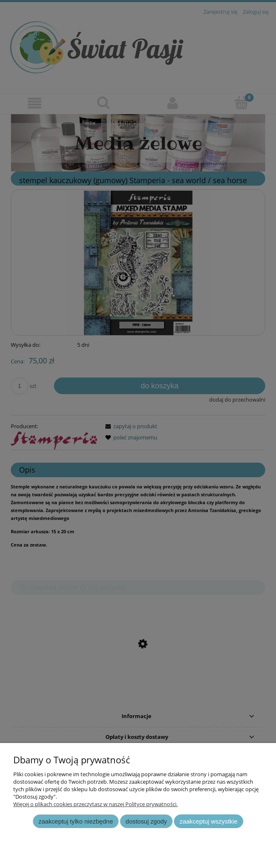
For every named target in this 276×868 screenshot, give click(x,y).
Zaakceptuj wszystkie (209, 821)
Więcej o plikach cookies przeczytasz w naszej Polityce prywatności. (95, 804)
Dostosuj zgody (147, 821)
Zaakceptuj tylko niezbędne (76, 821)
